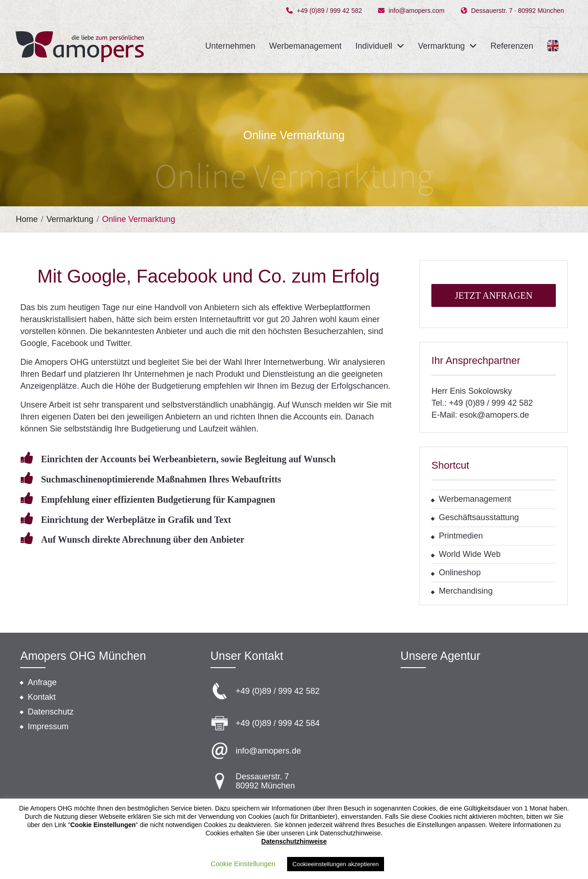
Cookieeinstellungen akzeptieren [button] (336, 864)
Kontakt (42, 697)
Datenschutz (51, 712)
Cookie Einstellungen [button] (243, 864)
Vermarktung (441, 46)
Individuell (374, 46)
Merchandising (466, 591)
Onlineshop (460, 573)
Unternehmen (230, 46)
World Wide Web (469, 554)
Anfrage (42, 682)
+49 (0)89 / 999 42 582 (329, 11)
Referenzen (512, 46)
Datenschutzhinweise (294, 841)
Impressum (48, 726)
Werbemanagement (305, 46)
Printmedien (461, 536)
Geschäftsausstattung (479, 517)
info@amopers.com (417, 11)
